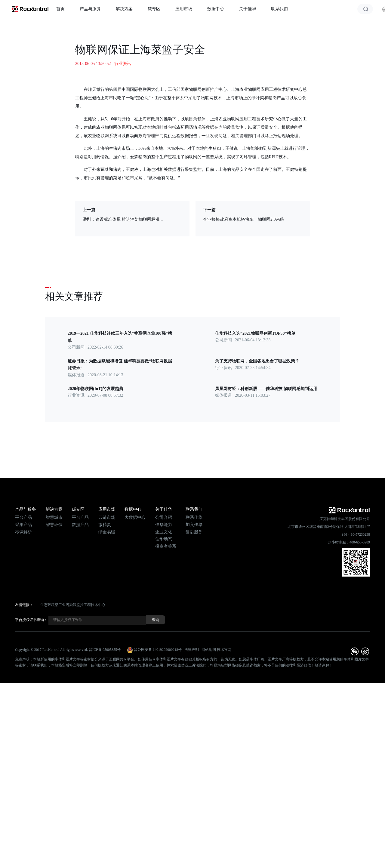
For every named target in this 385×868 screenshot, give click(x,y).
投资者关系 (166, 546)
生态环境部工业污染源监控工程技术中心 (73, 605)
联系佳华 (194, 517)
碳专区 (154, 9)
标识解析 (23, 532)
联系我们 (279, 9)
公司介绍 (164, 517)
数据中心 (216, 9)
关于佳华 (248, 9)
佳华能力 (164, 525)
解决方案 (124, 9)
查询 (156, 620)
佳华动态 (164, 539)
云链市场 (107, 517)
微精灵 (105, 525)
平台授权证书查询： (31, 620)
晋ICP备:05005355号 (105, 650)
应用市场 (184, 9)
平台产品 (23, 517)
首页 (60, 9)
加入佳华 (194, 525)
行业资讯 (123, 64)
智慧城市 (54, 517)
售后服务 (194, 532)
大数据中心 (135, 517)
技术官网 (224, 650)
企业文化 (164, 532)
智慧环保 (54, 525)
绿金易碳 (107, 532)
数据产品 (80, 525)
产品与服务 (90, 9)
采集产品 (23, 525)
